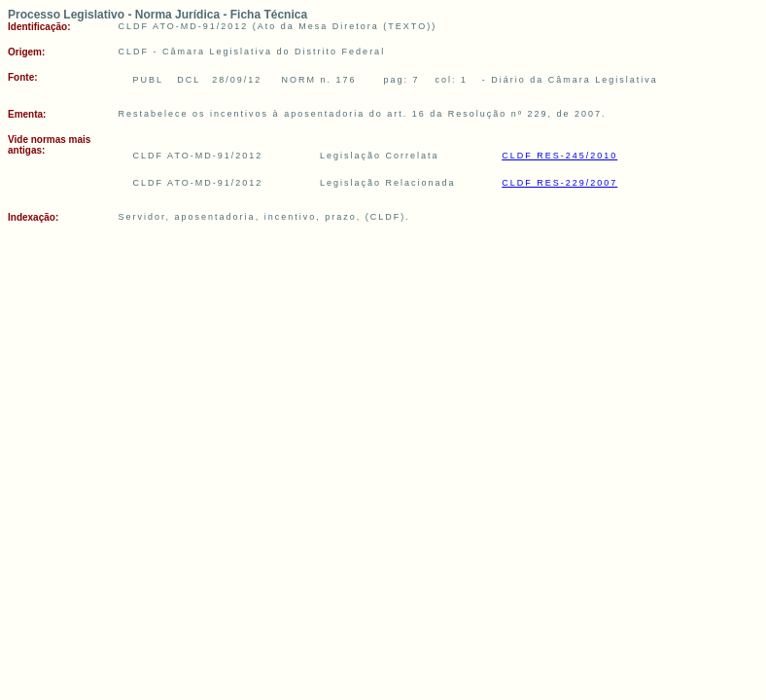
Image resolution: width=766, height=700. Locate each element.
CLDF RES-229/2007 (559, 183)
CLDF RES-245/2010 (559, 156)
